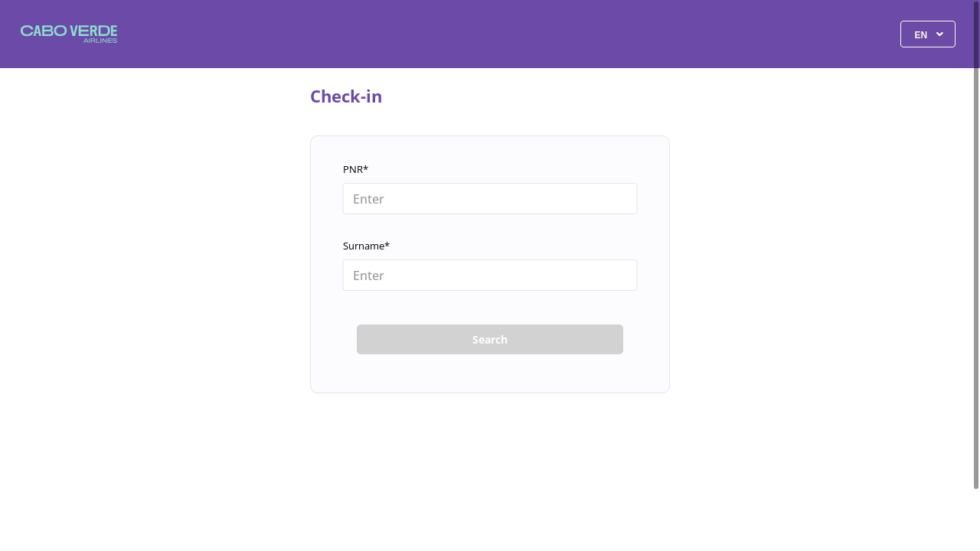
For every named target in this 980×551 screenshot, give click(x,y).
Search (490, 339)
